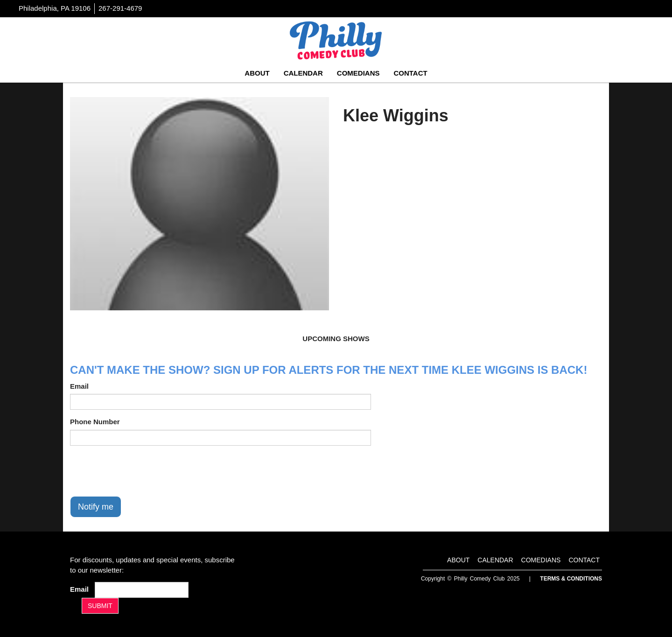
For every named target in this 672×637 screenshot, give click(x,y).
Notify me (96, 507)
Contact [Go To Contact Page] (410, 73)
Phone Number (95, 422)
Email (79, 386)
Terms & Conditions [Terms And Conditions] (571, 579)
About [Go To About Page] (257, 73)
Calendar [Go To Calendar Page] (303, 73)
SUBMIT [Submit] (100, 606)
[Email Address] (142, 590)
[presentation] (141, 471)
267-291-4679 (120, 8)
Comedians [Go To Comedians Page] (358, 73)
